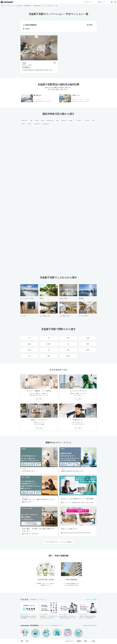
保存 (93, 641)
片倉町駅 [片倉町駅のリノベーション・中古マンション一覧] (23, 124)
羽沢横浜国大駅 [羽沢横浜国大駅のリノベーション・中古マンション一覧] (46, 124)
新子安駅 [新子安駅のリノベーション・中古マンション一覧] (37, 120)
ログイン (102, 2)
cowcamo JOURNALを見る (90, 625)
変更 (86, 641)
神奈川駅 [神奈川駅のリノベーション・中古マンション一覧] (29, 124)
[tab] (38, 59)
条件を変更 (90, 25)
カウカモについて (88, 2)
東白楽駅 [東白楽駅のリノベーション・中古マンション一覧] (71, 120)
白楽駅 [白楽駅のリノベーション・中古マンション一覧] (57, 120)
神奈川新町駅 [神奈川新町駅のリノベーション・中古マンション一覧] (37, 124)
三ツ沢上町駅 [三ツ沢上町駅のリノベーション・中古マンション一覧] (78, 120)
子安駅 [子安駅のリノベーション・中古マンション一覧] (31, 120)
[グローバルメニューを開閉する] (115, 2)
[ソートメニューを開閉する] (22, 641)
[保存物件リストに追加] (55, 63)
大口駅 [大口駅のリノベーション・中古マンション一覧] (93, 120)
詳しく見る (39, 399)
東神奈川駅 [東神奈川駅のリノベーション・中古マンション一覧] (64, 120)
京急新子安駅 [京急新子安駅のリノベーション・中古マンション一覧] (24, 120)
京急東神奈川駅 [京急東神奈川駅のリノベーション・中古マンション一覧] (50, 120)
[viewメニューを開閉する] (27, 641)
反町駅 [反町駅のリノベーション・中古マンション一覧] (43, 120)
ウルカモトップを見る (91, 599)
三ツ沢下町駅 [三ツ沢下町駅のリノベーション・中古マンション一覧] (86, 120)
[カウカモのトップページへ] (7, 2)
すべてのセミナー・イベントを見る (58, 542)
